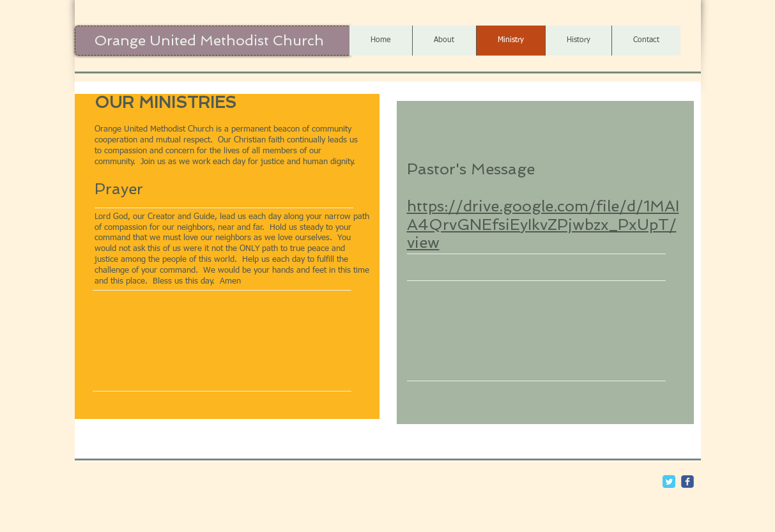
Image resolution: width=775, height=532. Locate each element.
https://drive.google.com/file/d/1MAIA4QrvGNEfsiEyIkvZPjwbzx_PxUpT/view (543, 224)
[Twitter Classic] (669, 482)
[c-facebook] (687, 482)
